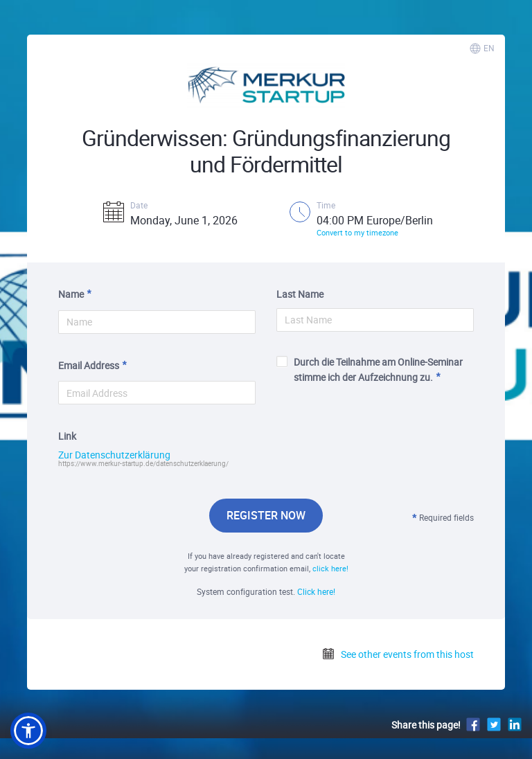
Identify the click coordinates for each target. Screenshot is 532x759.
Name (71, 294)
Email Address (89, 365)
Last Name (300, 294)
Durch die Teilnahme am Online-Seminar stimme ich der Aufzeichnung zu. (370, 369)
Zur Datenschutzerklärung (114, 455)
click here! (330, 568)
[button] (28, 731)
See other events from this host (398, 654)
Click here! (316, 591)
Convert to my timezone (357, 232)
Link (67, 436)
